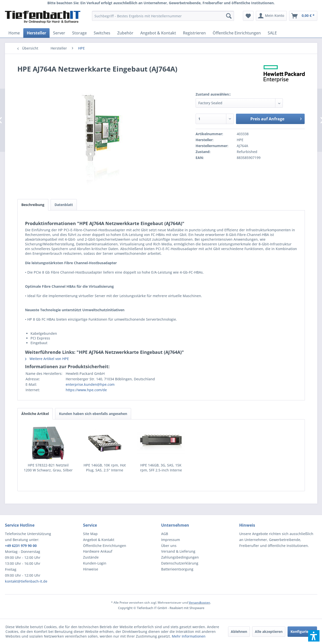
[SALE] (272, 33)
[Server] (59, 33)
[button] (314, 636)
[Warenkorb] (303, 16)
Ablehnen (239, 631)
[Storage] (79, 33)
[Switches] (102, 33)
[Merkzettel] (248, 16)
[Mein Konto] (271, 16)
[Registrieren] (194, 33)
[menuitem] (163, 16)
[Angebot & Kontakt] (158, 33)
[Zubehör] (125, 33)
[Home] (14, 33)
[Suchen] (229, 16)
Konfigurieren (302, 631)
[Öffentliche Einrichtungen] (237, 33)
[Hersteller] (36, 33)
